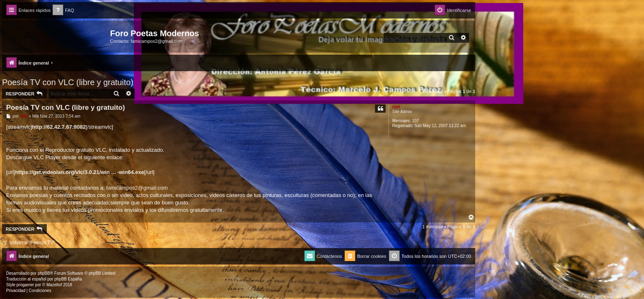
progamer (25, 285)
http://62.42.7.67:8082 (59, 127)
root (396, 107)
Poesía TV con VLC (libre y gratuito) (68, 82)
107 (415, 121)
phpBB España (68, 279)
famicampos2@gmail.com (137, 188)
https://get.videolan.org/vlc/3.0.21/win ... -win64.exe (80, 172)
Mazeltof (54, 285)
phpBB (44, 273)
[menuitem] (63, 10)
